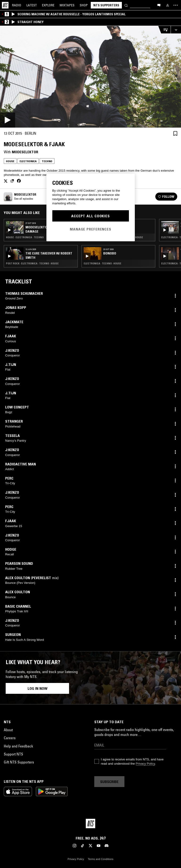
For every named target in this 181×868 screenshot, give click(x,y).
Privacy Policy (145, 764)
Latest (32, 5)
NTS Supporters (106, 5)
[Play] (90, 77)
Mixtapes (67, 5)
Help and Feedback (18, 746)
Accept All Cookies (90, 216)
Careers (10, 738)
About (8, 730)
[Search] (126, 5)
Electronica (28, 161)
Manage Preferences (90, 229)
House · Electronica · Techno (25, 237)
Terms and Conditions (101, 859)
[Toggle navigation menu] (176, 5)
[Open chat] (159, 5)
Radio (17, 5)
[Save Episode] (175, 133)
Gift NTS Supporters (19, 762)
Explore (48, 5)
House (10, 161)
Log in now (37, 688)
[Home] (5, 5)
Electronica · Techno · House (103, 263)
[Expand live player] (176, 30)
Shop (84, 5)
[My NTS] (168, 5)
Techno (47, 161)
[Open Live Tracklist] (164, 30)
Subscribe (109, 782)
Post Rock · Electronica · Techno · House (32, 263)
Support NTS (13, 754)
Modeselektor (25, 152)
